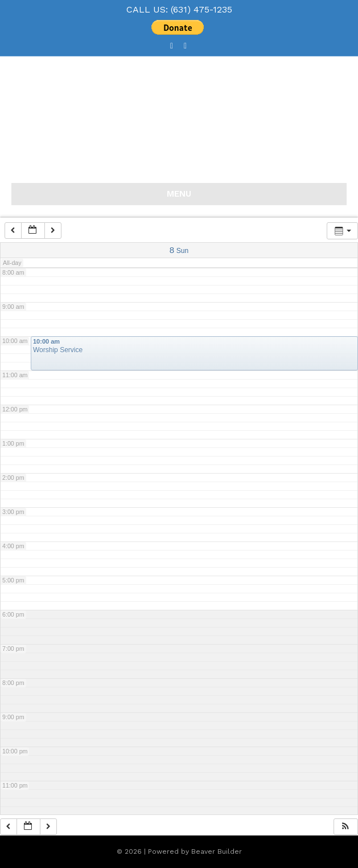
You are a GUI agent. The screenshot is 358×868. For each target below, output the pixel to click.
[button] (345, 827)
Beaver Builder (217, 851)
